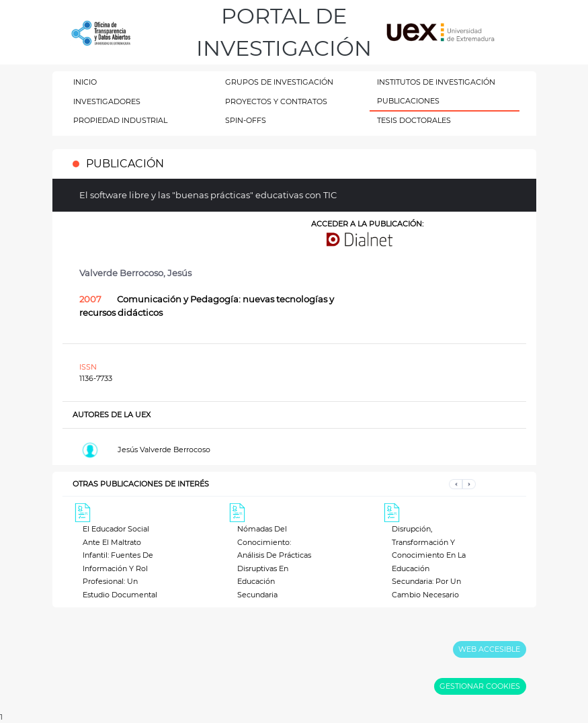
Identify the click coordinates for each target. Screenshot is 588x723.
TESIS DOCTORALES (414, 120)
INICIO (85, 82)
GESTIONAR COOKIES (480, 686)
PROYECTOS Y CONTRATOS (276, 101)
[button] (456, 484)
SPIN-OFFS (246, 120)
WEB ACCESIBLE (489, 649)
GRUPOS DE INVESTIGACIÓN (279, 82)
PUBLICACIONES (408, 101)
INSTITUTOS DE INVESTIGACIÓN (436, 82)
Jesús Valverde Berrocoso (164, 450)
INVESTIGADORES (107, 101)
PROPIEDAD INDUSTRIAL (120, 120)
